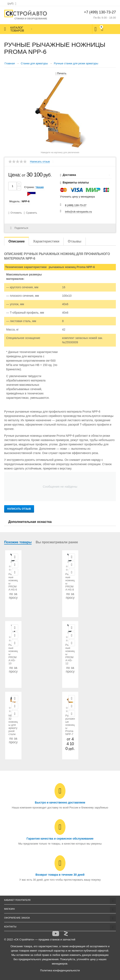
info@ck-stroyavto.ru (78, 212)
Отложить (16, 213)
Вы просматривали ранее (57, 542)
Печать (61, 73)
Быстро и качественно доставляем (60, 802)
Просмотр (15, 557)
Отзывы (74, 241)
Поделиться (19, 228)
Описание (17, 241)
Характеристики (46, 241)
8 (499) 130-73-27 (76, 205)
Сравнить (31, 213)
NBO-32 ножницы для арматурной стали (13, 725)
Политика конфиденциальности (60, 970)
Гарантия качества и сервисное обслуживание (60, 839)
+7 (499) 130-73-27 (100, 12)
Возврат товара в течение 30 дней (60, 875)
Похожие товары (18, 542)
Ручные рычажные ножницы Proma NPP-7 (70, 725)
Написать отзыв (40, 162)
